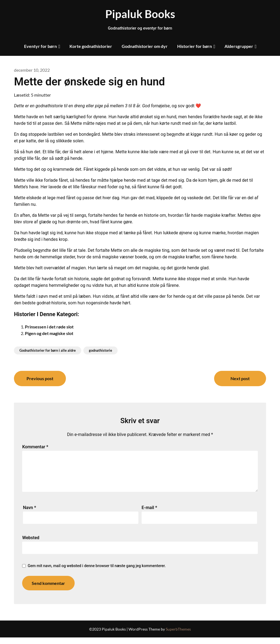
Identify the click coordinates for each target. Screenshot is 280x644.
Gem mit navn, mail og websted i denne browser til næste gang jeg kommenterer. (97, 572)
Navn (30, 514)
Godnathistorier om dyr (145, 46)
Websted (31, 544)
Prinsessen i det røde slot (49, 327)
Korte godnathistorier (91, 46)
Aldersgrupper (239, 46)
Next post (240, 378)
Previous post (40, 378)
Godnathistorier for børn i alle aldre (48, 350)
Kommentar (35, 447)
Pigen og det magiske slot (49, 333)
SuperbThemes (178, 636)
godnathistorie (100, 350)
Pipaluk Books (140, 14)
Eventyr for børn (40, 46)
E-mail (149, 514)
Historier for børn (195, 46)
